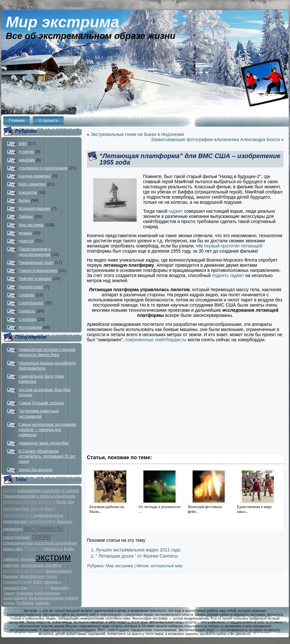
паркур (71, 598)
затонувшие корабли (41, 565)
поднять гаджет (227, 275)
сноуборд (51, 491)
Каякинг (11, 576)
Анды (52, 576)
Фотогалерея (30, 327)
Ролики (33, 548)
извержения (29, 491)
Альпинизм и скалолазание (43, 168)
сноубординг (41, 521)
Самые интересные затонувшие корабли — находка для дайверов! (47, 430)
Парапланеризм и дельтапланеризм (39, 496)
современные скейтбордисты (156, 340)
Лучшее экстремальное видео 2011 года (138, 550)
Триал (9, 593)
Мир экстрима (63, 22)
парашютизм (18, 581)
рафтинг (11, 565)
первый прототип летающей (233, 246)
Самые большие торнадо (41, 403)
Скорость (27, 311)
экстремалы (44, 528)
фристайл (13, 549)
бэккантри (53, 549)
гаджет (176, 211)
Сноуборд (27, 319)
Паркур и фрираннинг (38, 271)
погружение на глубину (29, 509)
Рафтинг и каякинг (35, 279)
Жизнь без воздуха (36, 470)
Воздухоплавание (34, 209)
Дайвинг (26, 217)
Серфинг (27, 295)
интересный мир (24, 571)
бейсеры (25, 593)
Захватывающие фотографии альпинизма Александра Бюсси (215, 139)
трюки (41, 536)
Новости (26, 241)
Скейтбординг (31, 303)
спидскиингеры (18, 543)
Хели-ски (65, 502)
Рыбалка (25, 603)
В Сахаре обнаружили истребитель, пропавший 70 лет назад (47, 456)
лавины (42, 603)
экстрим (53, 557)
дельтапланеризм (46, 598)
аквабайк (27, 160)
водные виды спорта (29, 501)
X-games (26, 152)
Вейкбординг (32, 576)
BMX (23, 144)
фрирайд (59, 588)
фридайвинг (15, 598)
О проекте (48, 120)
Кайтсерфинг (48, 593)
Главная (17, 120)
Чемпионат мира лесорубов (44, 443)
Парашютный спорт (36, 263)
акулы (9, 603)
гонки (64, 508)
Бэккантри (28, 192)
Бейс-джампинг (32, 184)
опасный (38, 587)
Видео (24, 201)
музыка (25, 233)
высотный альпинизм (55, 543)
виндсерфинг (59, 571)
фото (10, 490)
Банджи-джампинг (35, 176)
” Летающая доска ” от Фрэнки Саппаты (137, 556)
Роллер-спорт (31, 287)
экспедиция (18, 515)
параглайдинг (17, 537)
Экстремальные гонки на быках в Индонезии (137, 134)
